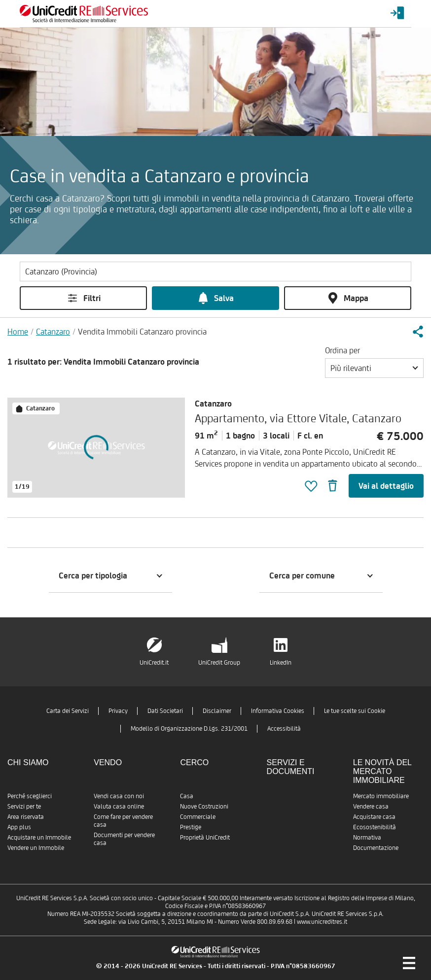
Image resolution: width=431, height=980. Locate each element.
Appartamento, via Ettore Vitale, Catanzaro (298, 418)
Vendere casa (371, 806)
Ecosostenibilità (375, 827)
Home (18, 332)
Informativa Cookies (278, 711)
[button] (418, 332)
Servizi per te (24, 806)
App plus (19, 827)
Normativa (367, 837)
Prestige (191, 827)
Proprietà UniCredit (205, 837)
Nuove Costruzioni (204, 806)
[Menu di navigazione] (409, 963)
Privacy (118, 711)
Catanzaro (53, 332)
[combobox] (374, 368)
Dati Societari (165, 711)
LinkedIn (281, 662)
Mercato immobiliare (381, 796)
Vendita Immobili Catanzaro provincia (142, 332)
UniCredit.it (154, 662)
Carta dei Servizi (68, 711)
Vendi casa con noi (119, 796)
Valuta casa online (119, 806)
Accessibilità (284, 728)
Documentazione (376, 848)
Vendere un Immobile (36, 848)
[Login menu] (397, 14)
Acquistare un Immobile (39, 837)
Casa (187, 796)
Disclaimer (217, 711)
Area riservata (26, 817)
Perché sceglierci (30, 796)
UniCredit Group (219, 662)
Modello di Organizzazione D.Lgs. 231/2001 (189, 728)
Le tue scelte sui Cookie (355, 711)
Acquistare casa (374, 817)
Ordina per (342, 350)
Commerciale (198, 817)
